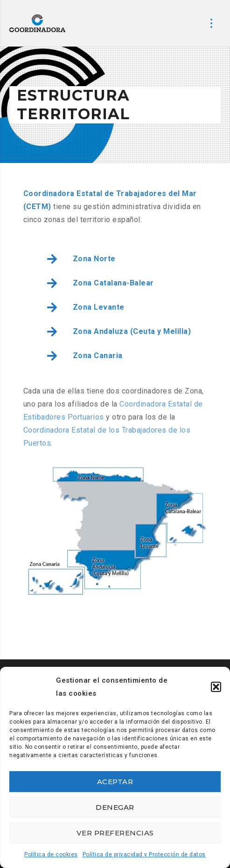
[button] (216, 687)
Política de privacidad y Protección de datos (144, 854)
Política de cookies (51, 854)
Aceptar (115, 782)
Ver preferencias (115, 833)
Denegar (115, 807)
